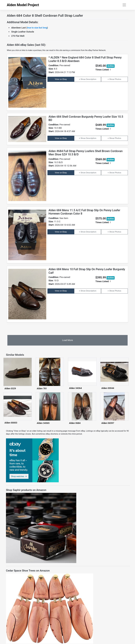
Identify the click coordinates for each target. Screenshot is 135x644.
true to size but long (37, 28)
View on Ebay (61, 79)
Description (91, 79)
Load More (67, 340)
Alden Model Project (23, 5)
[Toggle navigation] (124, 5)
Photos (118, 79)
